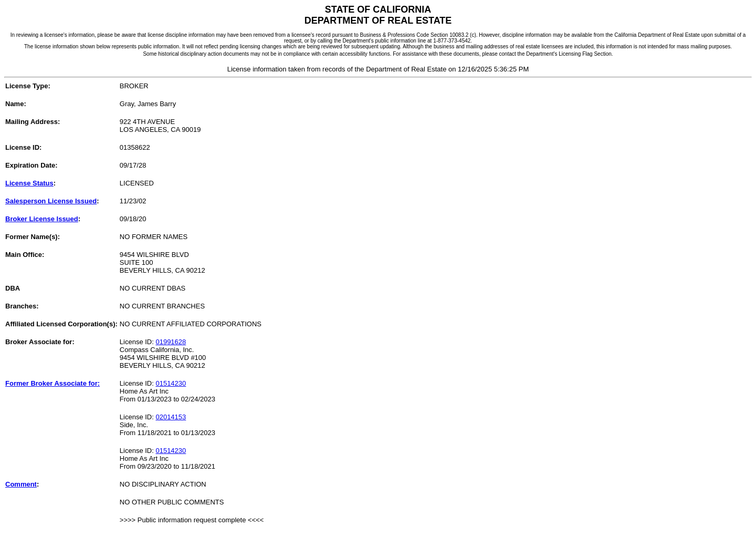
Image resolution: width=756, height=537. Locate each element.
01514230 (171, 383)
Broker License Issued (42, 219)
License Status (29, 183)
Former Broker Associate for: (52, 383)
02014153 (171, 417)
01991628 (171, 342)
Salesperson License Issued (51, 201)
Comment (21, 484)
